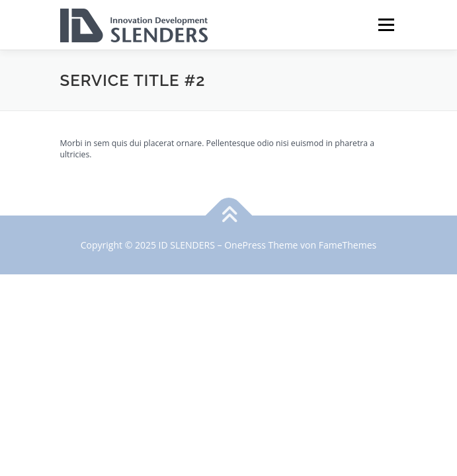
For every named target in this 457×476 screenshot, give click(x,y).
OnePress (245, 245)
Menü (385, 25)
